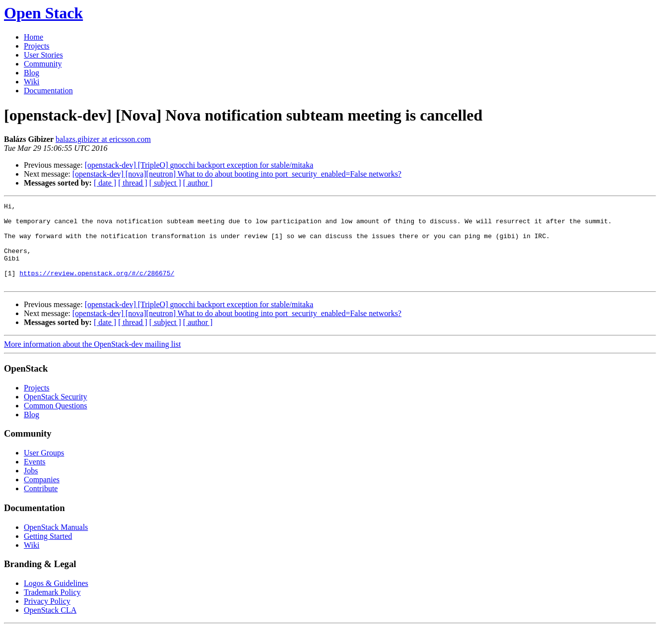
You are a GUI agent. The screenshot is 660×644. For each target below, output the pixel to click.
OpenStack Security (56, 413)
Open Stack (43, 13)
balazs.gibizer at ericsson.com (103, 139)
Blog (32, 73)
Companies (42, 496)
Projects (37, 46)
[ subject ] (165, 183)
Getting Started (48, 552)
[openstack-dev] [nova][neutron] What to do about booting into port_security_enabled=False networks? (237, 174)
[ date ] (105, 183)
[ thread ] (133, 183)
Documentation (48, 91)
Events (35, 478)
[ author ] (198, 183)
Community (43, 64)
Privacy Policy (47, 617)
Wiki (32, 82)
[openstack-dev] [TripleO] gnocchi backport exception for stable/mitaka (199, 165)
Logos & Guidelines (56, 600)
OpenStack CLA (50, 626)
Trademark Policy (52, 609)
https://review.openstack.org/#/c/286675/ (97, 288)
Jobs (31, 487)
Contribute (41, 505)
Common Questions (56, 422)
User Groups (44, 469)
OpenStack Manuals (56, 544)
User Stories (43, 55)
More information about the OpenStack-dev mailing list (92, 360)
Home (33, 37)
